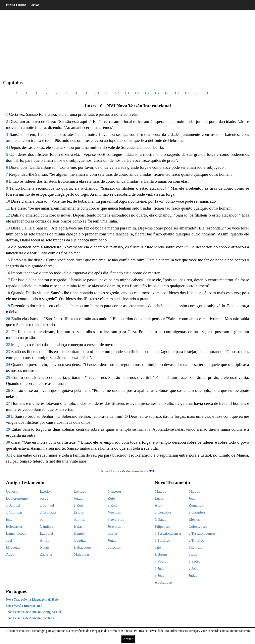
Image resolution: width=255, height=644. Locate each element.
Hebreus (161, 554)
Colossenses (198, 526)
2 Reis (112, 505)
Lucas (159, 498)
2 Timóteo (196, 540)
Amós (44, 540)
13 (127, 93)
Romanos (196, 505)
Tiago (193, 554)
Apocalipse (163, 582)
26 (8, 390)
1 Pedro (161, 561)
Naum (44, 547)
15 (147, 93)
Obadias (80, 540)
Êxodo (45, 491)
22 (8, 345)
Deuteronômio (17, 498)
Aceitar (128, 639)
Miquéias (13, 547)
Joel (9, 540)
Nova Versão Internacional (24, 606)
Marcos (194, 491)
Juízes (78, 498)
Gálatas (160, 519)
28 (8, 416)
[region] (127, 42)
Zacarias (46, 554)
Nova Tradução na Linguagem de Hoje (32, 599)
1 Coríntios (163, 512)
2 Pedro (195, 561)
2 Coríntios (197, 512)
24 (8, 365)
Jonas (112, 540)
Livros (34, 5)
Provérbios (116, 519)
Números (115, 491)
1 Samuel (13, 505)
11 (107, 93)
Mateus (160, 491)
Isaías (78, 526)
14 (137, 93)
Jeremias (114, 526)
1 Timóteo (163, 540)
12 (117, 93)
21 (206, 93)
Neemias (114, 512)
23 (8, 352)
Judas (193, 575)
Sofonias (114, 547)
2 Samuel (47, 505)
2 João (194, 568)
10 (97, 93)
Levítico (80, 491)
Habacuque (82, 547)
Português (16, 591)
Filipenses (162, 526)
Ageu (10, 554)
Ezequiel (46, 533)
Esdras (79, 512)
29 (8, 429)
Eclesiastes (14, 526)
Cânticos (47, 526)
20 (196, 93)
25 (8, 377)
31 (8, 455)
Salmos (79, 519)
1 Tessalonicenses (168, 533)
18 (177, 93)
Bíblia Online (16, 5)
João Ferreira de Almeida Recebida (30, 618)
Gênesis (12, 491)
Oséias (113, 533)
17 (167, 93)
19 (186, 93)
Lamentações (16, 533)
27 (8, 403)
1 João (160, 568)
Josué (44, 498)
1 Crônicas (14, 512)
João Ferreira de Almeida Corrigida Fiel (33, 612)
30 (8, 442)
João (192, 498)
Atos (158, 505)
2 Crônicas (48, 512)
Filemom (196, 547)
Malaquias (82, 554)
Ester (10, 519)
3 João (160, 575)
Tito (158, 547)
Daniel (79, 533)
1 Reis (78, 505)
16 (157, 93)
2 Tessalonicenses (202, 533)
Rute (111, 498)
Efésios (194, 519)
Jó (42, 519)
